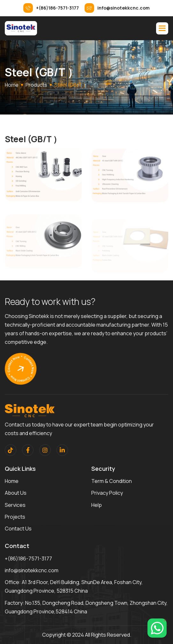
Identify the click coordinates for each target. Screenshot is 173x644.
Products (36, 86)
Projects (15, 517)
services (15, 505)
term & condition (112, 481)
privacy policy (107, 493)
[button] (162, 28)
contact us (18, 529)
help (97, 505)
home (12, 86)
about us (16, 493)
